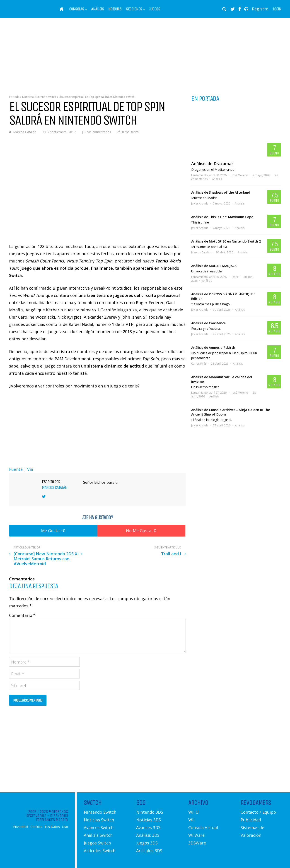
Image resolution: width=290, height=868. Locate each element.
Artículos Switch (100, 851)
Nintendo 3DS (150, 812)
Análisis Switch (98, 835)
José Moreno (240, 175)
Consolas (77, 9)
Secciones (134, 9)
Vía (30, 469)
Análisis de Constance (208, 323)
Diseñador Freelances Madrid (52, 818)
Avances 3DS (148, 827)
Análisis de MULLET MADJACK (214, 266)
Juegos (155, 9)
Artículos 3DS (149, 851)
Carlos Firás (199, 364)
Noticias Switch (99, 820)
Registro (260, 9)
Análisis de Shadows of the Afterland (221, 192)
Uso (65, 827)
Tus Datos (52, 827)
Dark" (235, 277)
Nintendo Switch (46, 97)
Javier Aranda (200, 203)
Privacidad (21, 827)
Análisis (97, 9)
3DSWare (197, 843)
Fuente (16, 469)
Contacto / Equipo (258, 812)
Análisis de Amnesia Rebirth (213, 347)
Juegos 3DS (147, 843)
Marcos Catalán (25, 132)
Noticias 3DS (149, 820)
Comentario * (22, 615)
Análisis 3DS (148, 835)
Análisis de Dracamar (212, 164)
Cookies (36, 827)
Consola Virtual (203, 827)
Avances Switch (99, 827)
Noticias (115, 9)
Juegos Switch (97, 843)
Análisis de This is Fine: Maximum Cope (222, 217)
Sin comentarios (99, 132)
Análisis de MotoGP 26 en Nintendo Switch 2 (226, 241)
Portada (14, 97)
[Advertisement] (145, 53)
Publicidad (251, 820)
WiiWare (196, 835)
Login (277, 9)
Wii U (193, 812)
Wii (191, 820)
